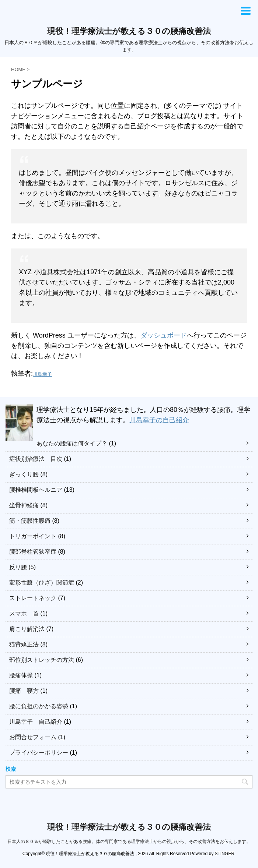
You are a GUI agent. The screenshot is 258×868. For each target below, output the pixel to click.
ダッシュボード (164, 335)
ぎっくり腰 (24, 474)
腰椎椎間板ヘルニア (36, 490)
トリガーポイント (33, 536)
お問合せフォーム (33, 737)
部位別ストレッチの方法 (42, 660)
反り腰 (18, 567)
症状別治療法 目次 (36, 459)
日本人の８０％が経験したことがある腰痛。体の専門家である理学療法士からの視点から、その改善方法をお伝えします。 (129, 841)
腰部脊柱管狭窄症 (33, 552)
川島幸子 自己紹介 (36, 722)
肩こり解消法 (27, 629)
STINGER (224, 854)
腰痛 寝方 (24, 691)
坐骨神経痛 (24, 505)
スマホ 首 (24, 613)
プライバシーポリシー (39, 753)
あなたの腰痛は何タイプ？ (72, 443)
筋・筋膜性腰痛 (30, 521)
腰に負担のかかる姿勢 (39, 706)
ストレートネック (33, 598)
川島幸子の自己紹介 (159, 420)
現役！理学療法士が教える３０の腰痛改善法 (129, 31)
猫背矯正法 (24, 644)
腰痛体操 (21, 675)
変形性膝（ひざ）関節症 (42, 583)
